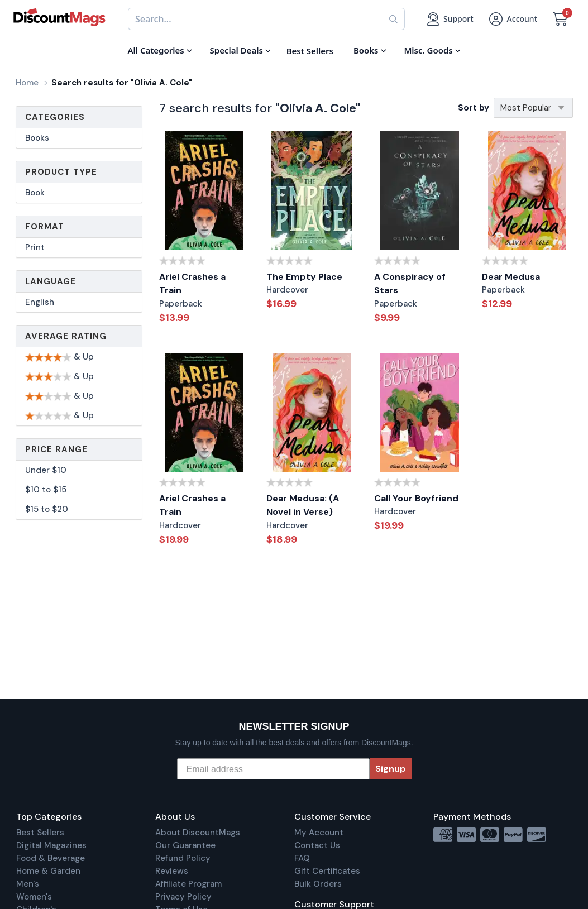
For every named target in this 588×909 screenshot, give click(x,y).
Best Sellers (40, 833)
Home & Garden (48, 871)
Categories (55, 117)
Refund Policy (183, 858)
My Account (319, 833)
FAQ (302, 858)
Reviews (172, 871)
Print (35, 247)
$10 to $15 (46, 490)
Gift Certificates (327, 871)
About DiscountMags (198, 833)
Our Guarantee (185, 845)
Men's (28, 884)
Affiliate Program (188, 884)
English (40, 302)
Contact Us (317, 845)
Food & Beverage (51, 858)
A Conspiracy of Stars (410, 284)
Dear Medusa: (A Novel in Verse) (303, 505)
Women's (34, 897)
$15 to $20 (47, 509)
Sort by (474, 108)
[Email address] (273, 769)
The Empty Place (304, 277)
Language (51, 281)
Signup (391, 769)
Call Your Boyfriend (416, 498)
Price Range (56, 449)
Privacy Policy (183, 897)
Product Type (61, 172)
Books (37, 138)
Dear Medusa (511, 277)
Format (45, 227)
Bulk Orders (318, 884)
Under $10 (46, 470)
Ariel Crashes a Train (192, 284)
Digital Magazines (51, 845)
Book (35, 193)
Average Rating (66, 336)
